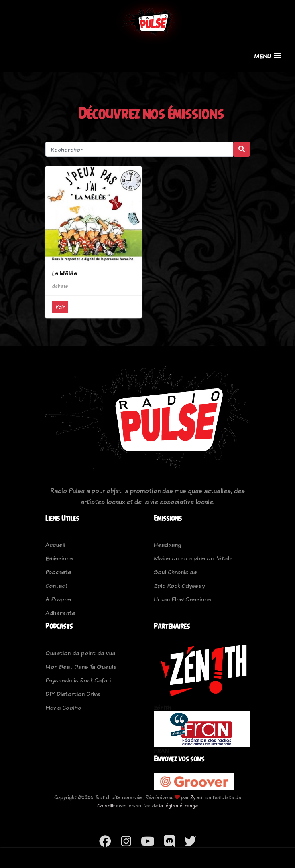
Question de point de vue (80, 653)
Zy (193, 797)
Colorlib (106, 806)
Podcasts (58, 572)
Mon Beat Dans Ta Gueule (81, 667)
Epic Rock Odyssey (179, 586)
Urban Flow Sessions (182, 599)
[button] (268, 56)
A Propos (58, 599)
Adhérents (60, 613)
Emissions (59, 558)
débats (60, 286)
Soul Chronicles (175, 572)
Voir (60, 307)
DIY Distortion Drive (73, 694)
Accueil (55, 545)
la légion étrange (178, 806)
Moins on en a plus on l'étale (193, 558)
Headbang (168, 545)
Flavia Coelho (63, 707)
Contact (57, 586)
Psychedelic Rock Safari (78, 680)
